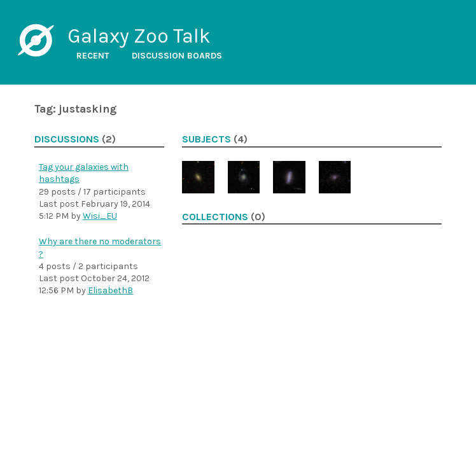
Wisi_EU (100, 216)
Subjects (206, 139)
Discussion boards (177, 56)
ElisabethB (110, 290)
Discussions (67, 139)
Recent (93, 56)
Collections (215, 217)
